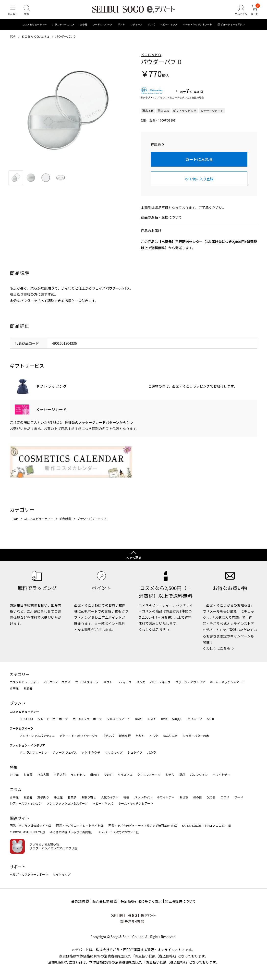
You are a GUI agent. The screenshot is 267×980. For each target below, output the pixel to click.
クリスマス (125, 775)
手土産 (58, 797)
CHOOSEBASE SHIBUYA (26, 832)
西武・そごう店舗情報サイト (29, 826)
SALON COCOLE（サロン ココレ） (205, 826)
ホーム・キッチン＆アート (197, 31)
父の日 (108, 775)
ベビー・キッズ (169, 31)
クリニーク (195, 719)
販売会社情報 (103, 901)
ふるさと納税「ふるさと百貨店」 (72, 832)
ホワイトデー (221, 775)
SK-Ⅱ (211, 719)
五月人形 (60, 775)
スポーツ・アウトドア (190, 682)
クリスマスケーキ (149, 775)
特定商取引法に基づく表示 (141, 901)
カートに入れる (199, 165)
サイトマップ (62, 874)
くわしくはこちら (152, 629)
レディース (136, 31)
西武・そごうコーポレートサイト (78, 826)
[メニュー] (13, 13)
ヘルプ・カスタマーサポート (29, 874)
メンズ (151, 31)
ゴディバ (108, 736)
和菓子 (72, 797)
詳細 (196, 98)
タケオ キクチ (91, 752)
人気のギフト (110, 797)
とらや (154, 736)
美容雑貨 (65, 525)
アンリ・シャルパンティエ (37, 736)
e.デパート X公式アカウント (117, 832)
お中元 (84, 31)
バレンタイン (199, 775)
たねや (140, 736)
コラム (16, 789)
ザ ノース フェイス (64, 752)
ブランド (18, 703)
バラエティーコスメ (57, 682)
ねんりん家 (170, 736)
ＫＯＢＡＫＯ (151, 61)
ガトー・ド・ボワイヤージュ (79, 736)
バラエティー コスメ (63, 31)
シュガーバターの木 (196, 736)
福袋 (182, 775)
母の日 (95, 775)
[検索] (29, 13)
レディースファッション (26, 803)
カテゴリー (20, 674)
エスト (152, 719)
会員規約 (78, 901)
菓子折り (43, 797)
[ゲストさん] (238, 13)
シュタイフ (135, 752)
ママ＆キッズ (114, 752)
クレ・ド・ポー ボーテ (53, 719)
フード (239, 797)
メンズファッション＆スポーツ (67, 803)
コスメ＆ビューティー (34, 31)
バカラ (152, 752)
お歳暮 (28, 688)
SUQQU (177, 719)
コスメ (225, 797)
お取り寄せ (89, 797)
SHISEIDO (26, 719)
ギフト (121, 31)
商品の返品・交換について (161, 223)
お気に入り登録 (201, 185)
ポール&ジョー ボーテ (87, 719)
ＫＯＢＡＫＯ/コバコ (35, 42)
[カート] (254, 13)
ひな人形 (43, 775)
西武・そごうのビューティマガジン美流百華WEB (141, 826)
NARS (139, 719)
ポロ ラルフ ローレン (33, 752)
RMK (164, 719)
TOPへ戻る (133, 557)
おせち (170, 775)
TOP (13, 42)
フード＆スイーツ (102, 31)
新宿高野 (125, 736)
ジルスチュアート (118, 719)
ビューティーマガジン (233, 31)
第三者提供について (181, 901)
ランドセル (78, 775)
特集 (14, 767)
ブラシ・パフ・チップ (92, 525)
